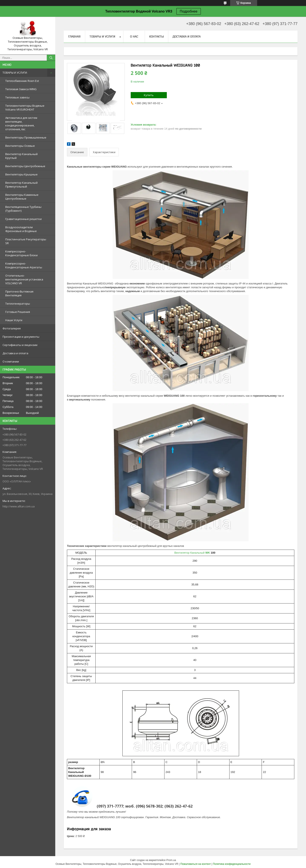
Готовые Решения (18, 312)
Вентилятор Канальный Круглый (21, 156)
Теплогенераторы (18, 304)
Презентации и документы (21, 337)
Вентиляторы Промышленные (26, 137)
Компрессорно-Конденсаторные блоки (21, 253)
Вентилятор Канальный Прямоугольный (21, 185)
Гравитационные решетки (23, 219)
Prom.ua (171, 860)
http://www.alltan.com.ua (19, 506)
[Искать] (51, 58)
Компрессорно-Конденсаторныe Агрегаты (24, 265)
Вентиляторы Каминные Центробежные (22, 197)
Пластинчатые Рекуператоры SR (26, 241)
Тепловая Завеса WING (21, 89)
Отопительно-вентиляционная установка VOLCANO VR (24, 279)
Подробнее (189, 11)
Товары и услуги (102, 36)
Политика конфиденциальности (232, 864)
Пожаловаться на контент (196, 864)
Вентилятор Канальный (192, 553)
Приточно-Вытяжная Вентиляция (19, 293)
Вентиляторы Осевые (20, 146)
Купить (149, 95)
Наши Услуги (14, 320)
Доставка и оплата (15, 353)
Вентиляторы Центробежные (25, 166)
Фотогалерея (12, 328)
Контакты (157, 36)
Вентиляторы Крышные (21, 174)
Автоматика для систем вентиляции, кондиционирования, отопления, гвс (21, 123)
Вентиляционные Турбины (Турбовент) (23, 209)
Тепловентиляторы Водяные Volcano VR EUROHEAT (25, 108)
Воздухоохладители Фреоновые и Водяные (21, 229)
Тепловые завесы (17, 97)
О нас (134, 36)
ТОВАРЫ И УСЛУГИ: (15, 73)
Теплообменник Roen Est (22, 81)
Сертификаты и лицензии (20, 345)
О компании (11, 361)
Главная (74, 36)
